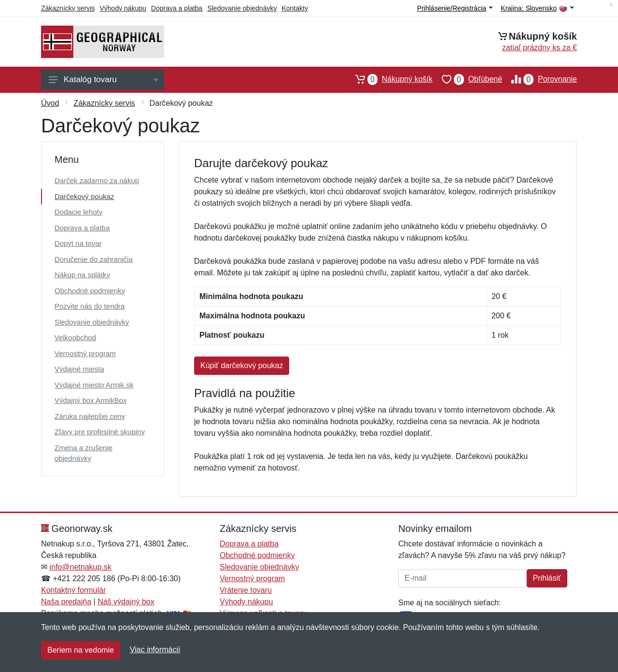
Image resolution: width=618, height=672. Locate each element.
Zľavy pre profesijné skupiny (100, 432)
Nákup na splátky (82, 275)
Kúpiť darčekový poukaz (242, 365)
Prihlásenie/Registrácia (455, 8)
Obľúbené (467, 79)
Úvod (50, 103)
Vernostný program (85, 353)
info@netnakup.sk (80, 567)
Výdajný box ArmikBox (91, 400)
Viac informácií (155, 650)
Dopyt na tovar (78, 243)
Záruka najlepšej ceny (90, 416)
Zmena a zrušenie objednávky (84, 453)
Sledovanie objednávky (242, 8)
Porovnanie (540, 79)
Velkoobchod (75, 337)
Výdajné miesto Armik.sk (94, 385)
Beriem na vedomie (81, 650)
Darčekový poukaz (84, 196)
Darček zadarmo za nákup (97, 180)
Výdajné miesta (79, 369)
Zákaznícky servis (68, 8)
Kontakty (295, 8)
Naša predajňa (66, 602)
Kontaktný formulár (73, 590)
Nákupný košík (389, 79)
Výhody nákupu (123, 8)
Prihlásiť (547, 578)
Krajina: (537, 8)
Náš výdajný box (126, 602)
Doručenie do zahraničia (94, 259)
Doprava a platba (177, 8)
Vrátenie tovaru (246, 590)
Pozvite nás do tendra (90, 306)
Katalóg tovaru (103, 79)
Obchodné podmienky (90, 291)
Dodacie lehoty (78, 212)
